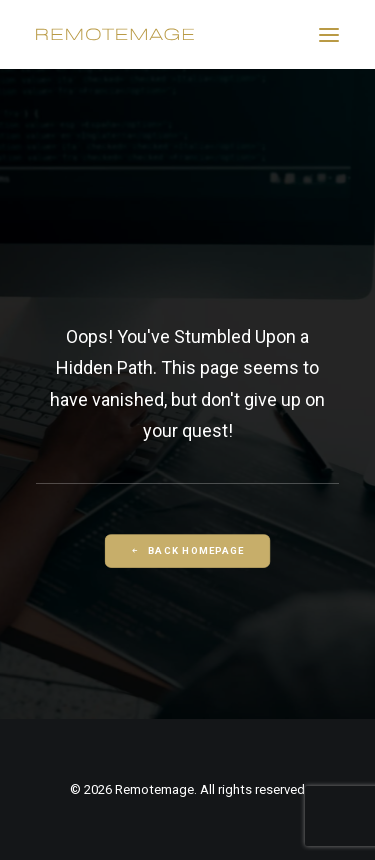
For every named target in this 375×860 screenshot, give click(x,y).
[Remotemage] (115, 34)
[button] (329, 34)
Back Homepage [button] (187, 550)
